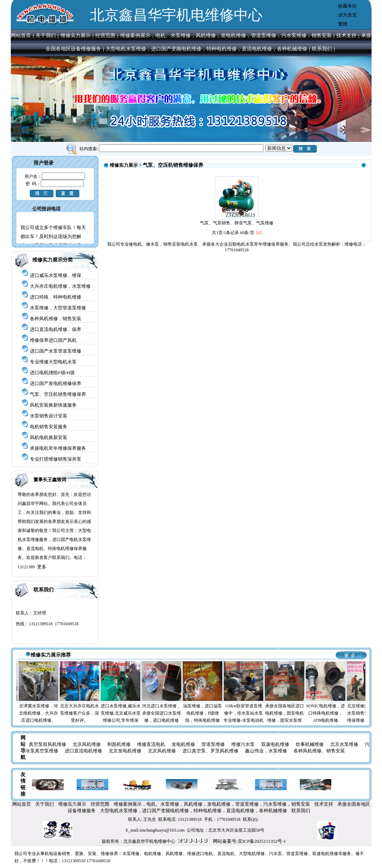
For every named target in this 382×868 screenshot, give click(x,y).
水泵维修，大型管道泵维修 (58, 308)
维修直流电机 (151, 744)
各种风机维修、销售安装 (319, 751)
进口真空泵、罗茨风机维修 (210, 751)
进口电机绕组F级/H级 (52, 373)
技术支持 (346, 35)
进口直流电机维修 (83, 751)
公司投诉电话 (46, 209)
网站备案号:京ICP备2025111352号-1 (249, 841)
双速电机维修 (275, 744)
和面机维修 (119, 744)
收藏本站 (347, 6)
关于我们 (46, 35)
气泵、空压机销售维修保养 (58, 394)
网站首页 (21, 35)
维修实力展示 (76, 35)
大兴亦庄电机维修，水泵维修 (60, 286)
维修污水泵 (243, 744)
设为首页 (347, 15)
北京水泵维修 (344, 744)
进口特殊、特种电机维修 (56, 297)
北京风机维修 (87, 744)
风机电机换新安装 (49, 437)
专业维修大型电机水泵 (53, 362)
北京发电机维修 (125, 751)
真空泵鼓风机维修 (47, 744)
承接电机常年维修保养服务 (58, 448)
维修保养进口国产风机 (53, 340)
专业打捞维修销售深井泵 (56, 459)
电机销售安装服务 (49, 427)
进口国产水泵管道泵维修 (56, 351)
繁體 (343, 24)
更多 (42, 567)
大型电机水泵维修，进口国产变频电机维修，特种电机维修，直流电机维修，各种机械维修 (206, 49)
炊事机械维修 (310, 744)
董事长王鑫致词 (50, 480)
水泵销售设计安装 (49, 416)
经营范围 (105, 35)
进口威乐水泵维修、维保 (56, 275)
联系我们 (322, 49)
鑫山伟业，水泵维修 (266, 751)
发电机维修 (183, 744)
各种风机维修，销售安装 (56, 319)
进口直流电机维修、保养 (56, 329)
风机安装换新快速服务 (53, 405)
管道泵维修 (213, 744)
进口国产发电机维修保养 (56, 383)
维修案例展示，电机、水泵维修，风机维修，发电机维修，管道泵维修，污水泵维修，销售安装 (226, 35)
